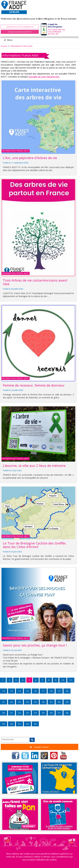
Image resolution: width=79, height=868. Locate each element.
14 (19, 691)
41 (19, 724)
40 (12, 724)
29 (67, 702)
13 (12, 691)
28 (59, 702)
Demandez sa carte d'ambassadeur (20, 27)
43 (35, 724)
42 (27, 724)
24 (27, 702)
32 (19, 713)
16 (35, 691)
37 (59, 713)
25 (35, 702)
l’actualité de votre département (44, 77)
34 (35, 713)
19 (59, 691)
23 (19, 702)
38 (67, 713)
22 (12, 702)
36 (51, 713)
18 (51, 691)
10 (63, 680)
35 (43, 713)
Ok (39, 863)
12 (4, 691)
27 (51, 702)
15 (27, 691)
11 (71, 680)
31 (12, 713)
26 (43, 702)
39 (4, 724)
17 (43, 691)
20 (67, 691)
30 (4, 713)
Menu (8, 40)
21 (4, 702)
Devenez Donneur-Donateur (20, 32)
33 (27, 713)
